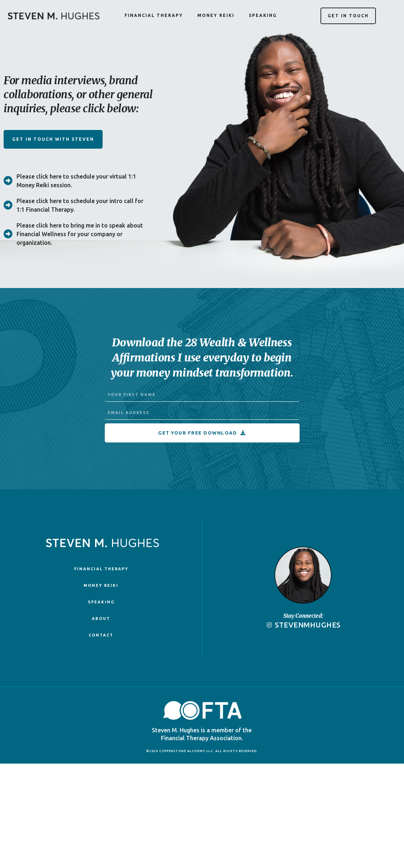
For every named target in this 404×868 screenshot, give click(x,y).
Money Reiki (216, 15)
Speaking (263, 15)
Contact (101, 635)
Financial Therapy (154, 15)
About (101, 619)
